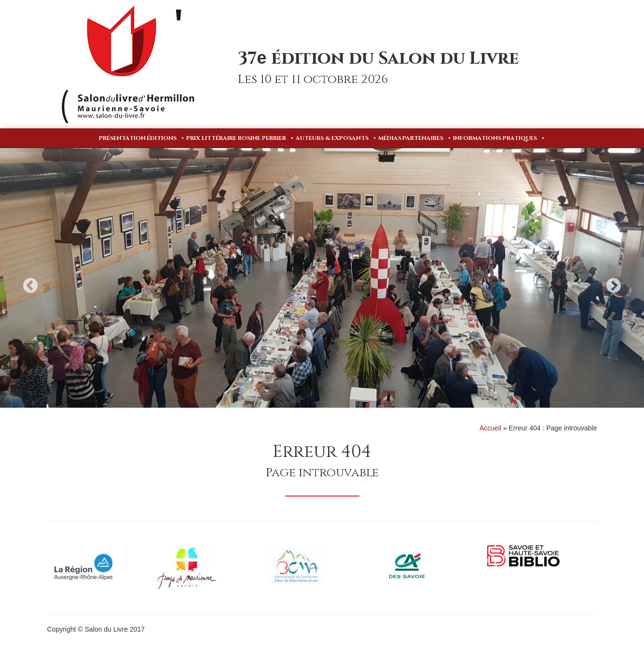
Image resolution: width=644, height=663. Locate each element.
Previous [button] (30, 285)
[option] (322, 278)
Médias (390, 138)
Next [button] (614, 285)
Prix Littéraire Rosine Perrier (240, 138)
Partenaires (427, 138)
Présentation (122, 138)
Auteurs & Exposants (336, 138)
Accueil (490, 428)
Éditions (166, 138)
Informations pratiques (499, 138)
